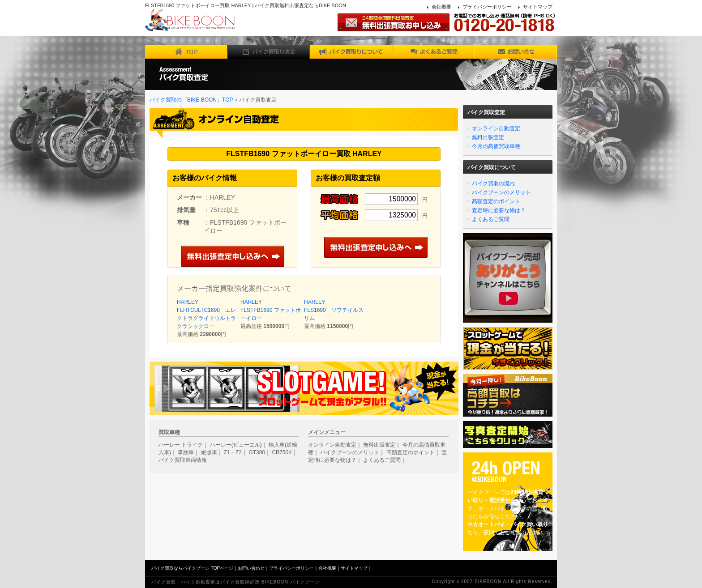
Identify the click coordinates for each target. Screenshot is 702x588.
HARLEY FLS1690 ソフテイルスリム (334, 310)
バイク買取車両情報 (183, 460)
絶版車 (209, 452)
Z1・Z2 (233, 452)
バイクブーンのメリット (501, 192)
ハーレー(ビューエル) (236, 445)
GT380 (257, 452)
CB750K (282, 452)
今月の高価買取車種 (496, 146)
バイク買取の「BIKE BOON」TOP (191, 100)
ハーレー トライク (181, 445)
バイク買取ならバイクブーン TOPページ (192, 568)
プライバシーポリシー (487, 7)
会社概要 (441, 7)
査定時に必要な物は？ (499, 210)
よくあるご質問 (491, 219)
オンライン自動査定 (496, 128)
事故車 (186, 452)
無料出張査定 (488, 137)
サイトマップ (538, 7)
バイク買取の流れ (493, 183)
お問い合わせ (251, 568)
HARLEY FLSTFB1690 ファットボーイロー (271, 310)
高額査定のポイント (496, 201)
